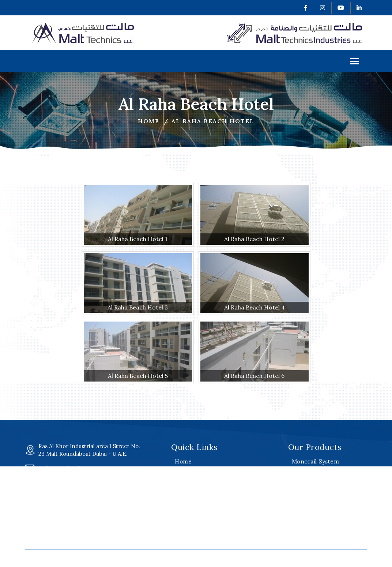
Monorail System (316, 461)
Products (187, 490)
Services (187, 480)
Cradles (303, 490)
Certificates (191, 508)
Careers (186, 527)
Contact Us (190, 536)
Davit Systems (312, 480)
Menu (355, 62)
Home (149, 121)
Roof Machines (313, 471)
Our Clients (191, 517)
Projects (186, 499)
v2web (303, 557)
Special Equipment (318, 499)
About (183, 471)
